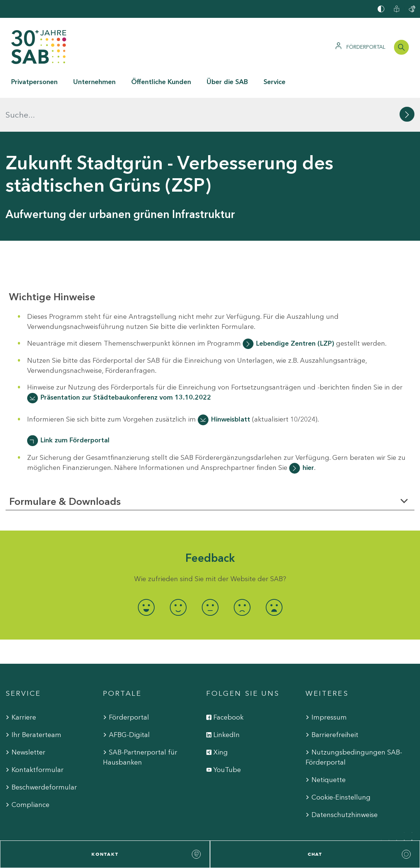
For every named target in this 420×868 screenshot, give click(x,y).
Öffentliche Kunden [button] (161, 82)
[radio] (146, 574)
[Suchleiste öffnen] (401, 47)
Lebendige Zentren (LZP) (295, 309)
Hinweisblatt (231, 385)
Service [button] (274, 82)
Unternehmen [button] (94, 82)
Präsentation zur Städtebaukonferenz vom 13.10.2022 (126, 363)
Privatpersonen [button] (34, 82)
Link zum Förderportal (75, 406)
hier (308, 434)
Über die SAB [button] (227, 82)
